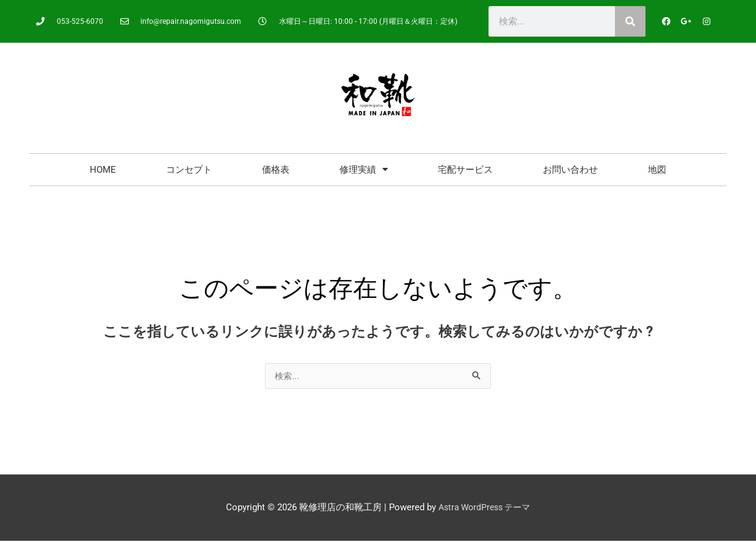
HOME (103, 170)
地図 (657, 170)
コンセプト (189, 170)
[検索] (630, 21)
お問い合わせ (570, 170)
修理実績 (364, 169)
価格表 (276, 170)
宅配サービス (465, 170)
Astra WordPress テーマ (484, 508)
